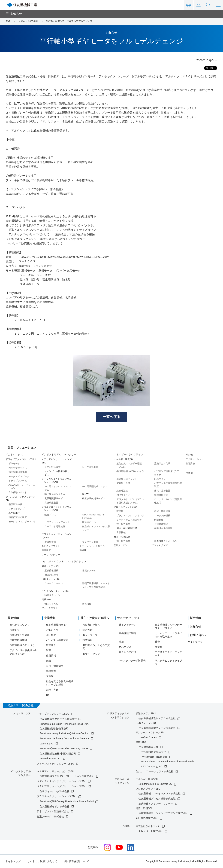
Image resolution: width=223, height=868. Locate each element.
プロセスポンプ (159, 545)
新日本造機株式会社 (147, 818)
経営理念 (51, 645)
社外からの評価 (128, 652)
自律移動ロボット (18, 493)
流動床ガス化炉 (162, 464)
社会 (157, 642)
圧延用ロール (89, 522)
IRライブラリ (90, 635)
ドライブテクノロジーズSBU (53, 714)
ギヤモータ (14, 464)
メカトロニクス (14, 454)
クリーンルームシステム (92, 546)
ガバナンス (125, 647)
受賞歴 (50, 676)
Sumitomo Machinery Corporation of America (64, 738)
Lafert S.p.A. (47, 744)
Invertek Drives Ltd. (50, 759)
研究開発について (20, 625)
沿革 (49, 650)
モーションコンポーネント (22, 522)
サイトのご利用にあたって (42, 861)
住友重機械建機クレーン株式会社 (157, 728)
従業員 (159, 647)
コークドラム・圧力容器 (129, 520)
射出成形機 (50, 542)
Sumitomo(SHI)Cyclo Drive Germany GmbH (64, 748)
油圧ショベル (51, 604)
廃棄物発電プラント (127, 479)
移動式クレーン (52, 595)
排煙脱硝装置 (161, 495)
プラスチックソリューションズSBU (57, 796)
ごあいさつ (52, 630)
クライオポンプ (16, 509)
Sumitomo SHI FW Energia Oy (155, 784)
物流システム (89, 571)
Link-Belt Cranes (148, 737)
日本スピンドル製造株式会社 (53, 811)
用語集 (189, 473)
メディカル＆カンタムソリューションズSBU (62, 781)
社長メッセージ (128, 625)
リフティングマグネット (57, 522)
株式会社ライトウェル (148, 826)
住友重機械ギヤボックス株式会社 (58, 719)
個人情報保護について (77, 861)
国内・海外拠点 (55, 666)
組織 (49, 661)
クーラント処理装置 (55, 526)
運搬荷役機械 (51, 571)
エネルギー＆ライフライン (128, 454)
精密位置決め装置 (18, 517)
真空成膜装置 (51, 503)
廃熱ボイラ (160, 479)
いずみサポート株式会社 (149, 831)
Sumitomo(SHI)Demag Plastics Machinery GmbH (67, 801)
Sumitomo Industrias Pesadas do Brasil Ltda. (64, 724)
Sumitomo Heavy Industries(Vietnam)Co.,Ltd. (64, 733)
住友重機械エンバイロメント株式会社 (159, 794)
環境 (121, 642)
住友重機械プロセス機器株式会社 (157, 799)
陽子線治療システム (55, 494)
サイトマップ (195, 642)
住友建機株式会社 (148, 747)
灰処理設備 (122, 491)
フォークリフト (50, 608)
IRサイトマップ (91, 654)
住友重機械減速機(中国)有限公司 (58, 754)
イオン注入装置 (52, 467)
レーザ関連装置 (90, 467)
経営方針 (88, 630)
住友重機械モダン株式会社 (55, 806)
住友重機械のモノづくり (23, 645)
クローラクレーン (54, 583)
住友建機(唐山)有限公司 (154, 757)
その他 (189, 454)
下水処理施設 (161, 524)
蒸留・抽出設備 (162, 511)
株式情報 (88, 640)
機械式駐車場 (51, 575)
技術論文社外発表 (20, 635)
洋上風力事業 (123, 524)
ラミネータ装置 (90, 542)
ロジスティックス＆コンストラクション (64, 561)
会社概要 (51, 635)
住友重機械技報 (18, 640)
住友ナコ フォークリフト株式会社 (155, 772)
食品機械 (121, 533)
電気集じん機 (123, 483)
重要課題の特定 (128, 633)
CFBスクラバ (123, 495)
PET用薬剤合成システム (95, 486)
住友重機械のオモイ (57, 625)
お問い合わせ (198, 5)
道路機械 (87, 604)
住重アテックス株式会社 (50, 817)
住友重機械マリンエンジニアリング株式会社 (163, 813)
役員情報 (51, 656)
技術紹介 (15, 630)
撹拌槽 (120, 511)
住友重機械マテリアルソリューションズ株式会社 (67, 776)
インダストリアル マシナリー (59, 454)
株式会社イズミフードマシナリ (156, 804)
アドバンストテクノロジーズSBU (55, 764)
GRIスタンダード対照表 (132, 661)
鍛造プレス (50, 515)
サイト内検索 (208, 5)
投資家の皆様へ (91, 625)
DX (48, 695)
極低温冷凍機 (15, 504)
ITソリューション (195, 459)
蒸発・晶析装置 (162, 491)
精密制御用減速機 (18, 472)
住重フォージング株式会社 (55, 791)
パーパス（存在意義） (58, 640)
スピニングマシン (51, 546)
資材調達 (51, 671)
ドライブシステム (18, 481)
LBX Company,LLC (152, 766)
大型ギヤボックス (18, 468)
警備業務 (190, 464)
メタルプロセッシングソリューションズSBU (62, 786)
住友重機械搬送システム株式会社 (157, 718)
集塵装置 (46, 550)
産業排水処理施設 (163, 528)
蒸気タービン (120, 545)
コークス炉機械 (162, 516)
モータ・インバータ (19, 476)
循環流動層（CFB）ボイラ (130, 471)
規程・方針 (52, 690)
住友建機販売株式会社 (154, 752)
